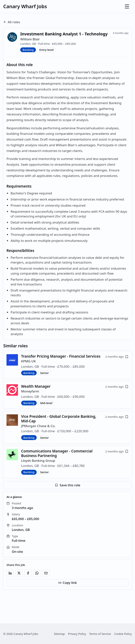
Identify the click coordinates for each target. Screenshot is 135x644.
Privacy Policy (77, 634)
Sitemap (59, 634)
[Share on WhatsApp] (37, 573)
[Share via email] (46, 573)
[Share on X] (19, 573)
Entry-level (46, 50)
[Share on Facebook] (28, 573)
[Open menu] (127, 7)
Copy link (68, 583)
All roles (12, 22)
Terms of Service (100, 634)
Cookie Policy (123, 634)
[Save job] (127, 357)
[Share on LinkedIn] (10, 573)
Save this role (68, 485)
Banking (28, 50)
